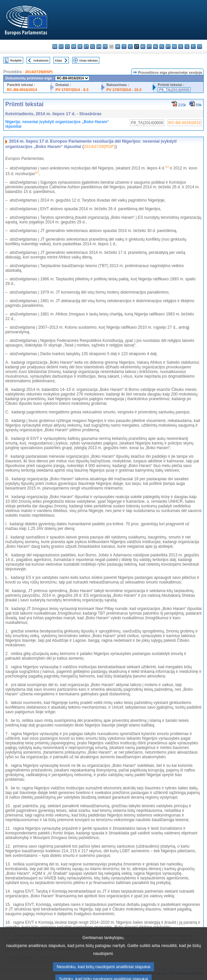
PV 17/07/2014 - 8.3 (72, 90)
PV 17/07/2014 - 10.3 (124, 90)
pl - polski (162, 47)
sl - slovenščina (187, 47)
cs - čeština (67, 47)
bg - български (55, 47)
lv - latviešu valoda (130, 47)
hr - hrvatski (118, 47)
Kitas (58, 60)
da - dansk (74, 47)
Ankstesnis (41, 60)
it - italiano (124, 47)
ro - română (174, 47)
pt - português (168, 47)
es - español (61, 47)
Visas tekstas (88, 60)
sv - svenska (200, 47)
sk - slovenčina (181, 47)
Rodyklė (16, 60)
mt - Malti (149, 47)
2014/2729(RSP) (39, 72)
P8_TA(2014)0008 (174, 90)
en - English (99, 47)
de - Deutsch (80, 47)
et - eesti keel (86, 47)
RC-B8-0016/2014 (22, 90)
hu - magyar (143, 47)
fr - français (105, 47)
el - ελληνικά (93, 47)
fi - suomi (193, 47)
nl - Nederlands (155, 47)
